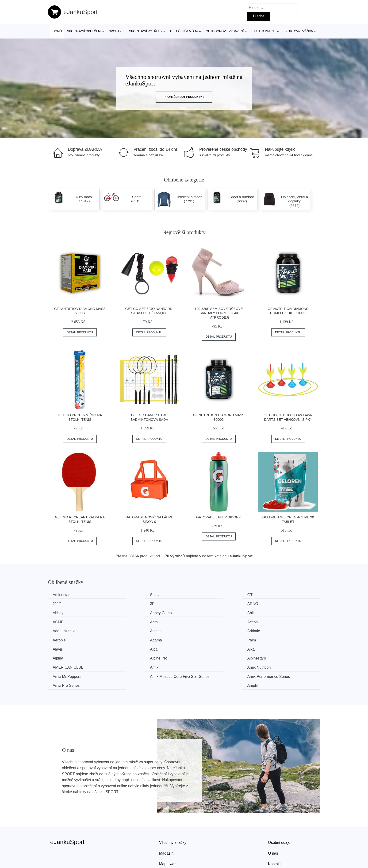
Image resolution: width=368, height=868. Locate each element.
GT (196, 595)
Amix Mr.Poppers (278, 648)
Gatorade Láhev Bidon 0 (219, 517)
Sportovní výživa (298, 31)
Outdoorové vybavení (225, 31)
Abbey (199, 604)
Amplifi (269, 657)
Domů (57, 31)
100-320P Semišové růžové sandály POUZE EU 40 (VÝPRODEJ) (219, 313)
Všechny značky (173, 819)
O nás (273, 830)
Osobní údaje (279, 819)
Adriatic (200, 621)
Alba (267, 630)
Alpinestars (273, 639)
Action (268, 612)
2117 (268, 595)
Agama (60, 630)
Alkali (58, 639)
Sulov (128, 595)
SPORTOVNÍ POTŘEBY (146, 31)
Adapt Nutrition (66, 621)
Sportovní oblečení (84, 31)
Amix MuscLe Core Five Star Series (78, 660)
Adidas (129, 621)
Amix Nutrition (205, 648)
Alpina (129, 639)
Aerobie (270, 621)
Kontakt (274, 841)
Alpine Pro (202, 639)
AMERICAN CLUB (69, 648)
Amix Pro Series (207, 657)
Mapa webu (169, 841)
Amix (128, 648)
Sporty (115, 31)
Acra (197, 612)
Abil (57, 612)
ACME (129, 612)
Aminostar (62, 595)
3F (56, 604)
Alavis (198, 630)
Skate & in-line (264, 31)
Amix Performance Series (145, 657)
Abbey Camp (274, 604)
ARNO (129, 604)
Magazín (166, 830)
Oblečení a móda (184, 31)
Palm (128, 630)
